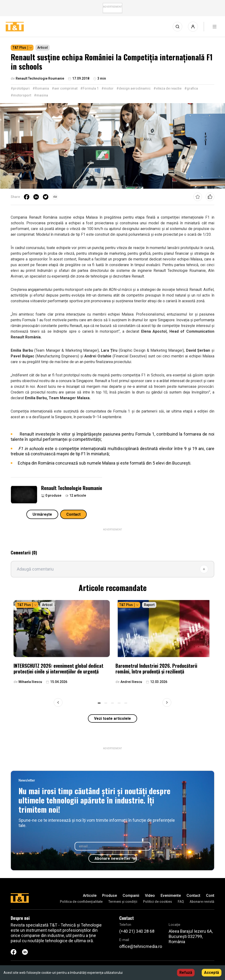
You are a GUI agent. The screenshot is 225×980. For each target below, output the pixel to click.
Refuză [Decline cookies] (186, 973)
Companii (131, 896)
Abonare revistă (202, 902)
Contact (73, 514)
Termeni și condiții (123, 902)
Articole (90, 896)
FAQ (181, 902)
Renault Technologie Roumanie (72, 488)
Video (150, 896)
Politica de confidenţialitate (81, 902)
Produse (110, 896)
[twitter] (46, 197)
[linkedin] (36, 197)
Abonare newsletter (113, 858)
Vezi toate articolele (112, 718)
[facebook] (27, 197)
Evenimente (171, 896)
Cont (210, 896)
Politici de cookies (158, 902)
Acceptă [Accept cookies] (212, 973)
